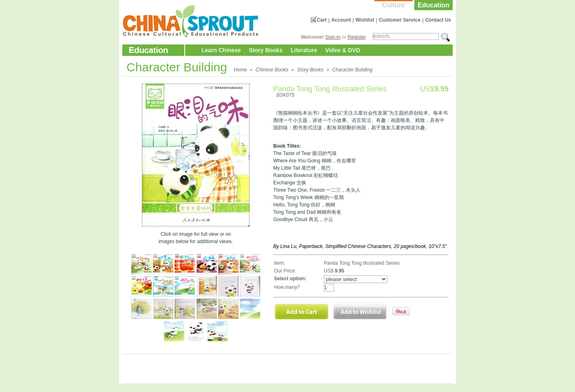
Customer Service (400, 20)
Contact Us (438, 20)
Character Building (353, 70)
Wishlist (365, 20)
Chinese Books (272, 70)
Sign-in (333, 37)
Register (357, 37)
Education (433, 5)
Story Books (265, 50)
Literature (304, 50)
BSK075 (285, 95)
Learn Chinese (221, 50)
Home (240, 70)
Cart (322, 20)
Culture (394, 5)
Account (341, 20)
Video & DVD (343, 50)
